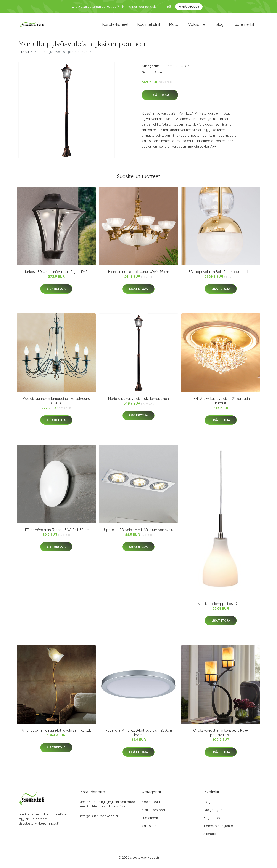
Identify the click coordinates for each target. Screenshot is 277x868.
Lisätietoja (160, 98)
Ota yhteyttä (213, 813)
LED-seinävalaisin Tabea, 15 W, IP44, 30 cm (56, 533)
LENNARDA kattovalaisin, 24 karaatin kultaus (221, 404)
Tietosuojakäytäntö (218, 829)
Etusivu (24, 55)
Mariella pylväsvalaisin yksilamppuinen (138, 402)
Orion (185, 69)
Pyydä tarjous (189, 7)
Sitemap (210, 837)
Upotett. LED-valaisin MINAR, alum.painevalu (139, 533)
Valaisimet (197, 26)
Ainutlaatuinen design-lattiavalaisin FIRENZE (56, 733)
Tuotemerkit (244, 26)
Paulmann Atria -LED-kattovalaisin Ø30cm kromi (139, 736)
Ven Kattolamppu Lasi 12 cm (221, 607)
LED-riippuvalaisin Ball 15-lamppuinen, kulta (221, 275)
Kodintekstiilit (149, 26)
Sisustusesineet (153, 813)
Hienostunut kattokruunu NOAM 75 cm (139, 275)
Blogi (220, 26)
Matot (174, 26)
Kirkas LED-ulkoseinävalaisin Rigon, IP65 (56, 275)
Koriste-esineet (115, 26)
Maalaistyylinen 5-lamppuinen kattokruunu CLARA (56, 404)
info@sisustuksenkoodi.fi (99, 819)
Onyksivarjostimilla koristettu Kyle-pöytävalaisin (221, 736)
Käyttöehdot (213, 821)
